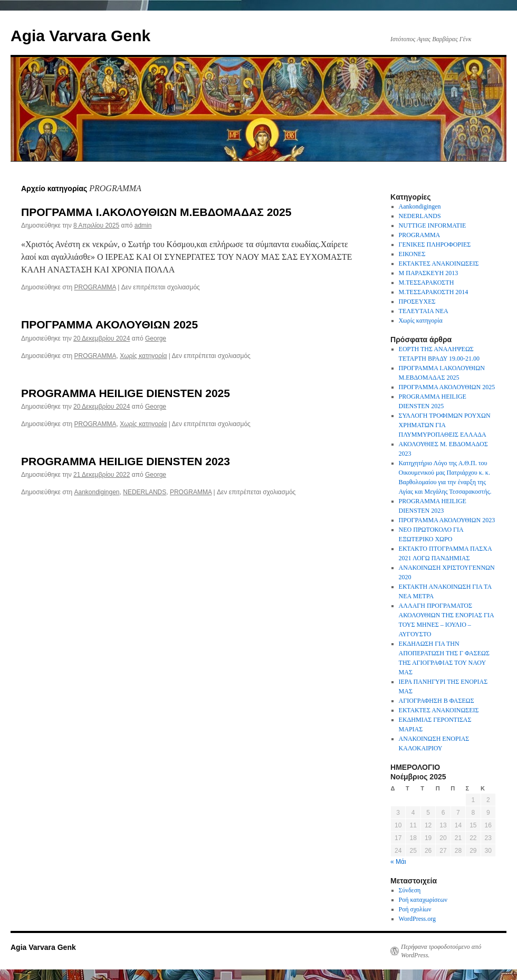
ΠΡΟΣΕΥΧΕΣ (417, 301)
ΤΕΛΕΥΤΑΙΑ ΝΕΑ (424, 311)
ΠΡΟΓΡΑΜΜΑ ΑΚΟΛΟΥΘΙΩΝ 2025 (109, 324)
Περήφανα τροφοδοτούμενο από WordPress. (441, 951)
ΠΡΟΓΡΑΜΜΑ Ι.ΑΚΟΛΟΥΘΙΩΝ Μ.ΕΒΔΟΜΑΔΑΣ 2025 (156, 212)
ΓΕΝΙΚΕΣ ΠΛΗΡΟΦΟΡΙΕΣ (435, 244)
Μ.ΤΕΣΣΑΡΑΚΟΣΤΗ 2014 (434, 292)
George (156, 338)
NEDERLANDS (145, 492)
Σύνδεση (410, 890)
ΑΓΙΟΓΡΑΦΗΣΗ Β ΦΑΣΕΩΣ (437, 701)
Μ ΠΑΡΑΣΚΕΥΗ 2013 (429, 273)
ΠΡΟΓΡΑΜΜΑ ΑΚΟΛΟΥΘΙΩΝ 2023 (447, 520)
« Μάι (398, 862)
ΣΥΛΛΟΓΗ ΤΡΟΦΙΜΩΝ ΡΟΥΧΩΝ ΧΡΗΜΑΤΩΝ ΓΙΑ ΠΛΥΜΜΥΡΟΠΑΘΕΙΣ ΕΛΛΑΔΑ (445, 425)
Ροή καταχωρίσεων (423, 900)
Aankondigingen (97, 492)
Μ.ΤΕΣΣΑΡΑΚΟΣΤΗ (427, 282)
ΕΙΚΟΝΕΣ (412, 254)
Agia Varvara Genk (80, 36)
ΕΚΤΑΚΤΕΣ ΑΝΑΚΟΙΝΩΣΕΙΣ (439, 263)
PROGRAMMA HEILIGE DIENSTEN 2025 (126, 393)
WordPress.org (417, 919)
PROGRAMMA (95, 287)
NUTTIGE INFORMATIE (433, 225)
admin (143, 225)
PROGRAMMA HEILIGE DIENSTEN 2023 (126, 461)
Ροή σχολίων (415, 909)
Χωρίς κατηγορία (143, 356)
